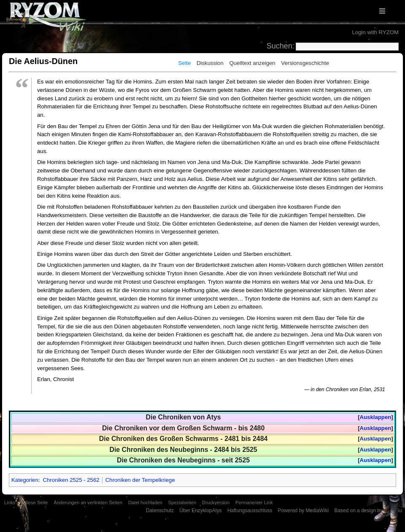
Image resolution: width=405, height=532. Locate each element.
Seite (184, 63)
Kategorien (25, 480)
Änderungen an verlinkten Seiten (88, 502)
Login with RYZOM (375, 32)
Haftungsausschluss (250, 511)
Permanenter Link (254, 502)
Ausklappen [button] (376, 417)
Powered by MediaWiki (303, 511)
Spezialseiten (182, 502)
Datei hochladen (145, 502)
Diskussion (210, 63)
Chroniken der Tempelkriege (140, 480)
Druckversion (216, 502)
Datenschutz (160, 511)
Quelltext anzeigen (252, 63)
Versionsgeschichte (305, 63)
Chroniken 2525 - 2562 (71, 480)
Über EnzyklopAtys (200, 511)
